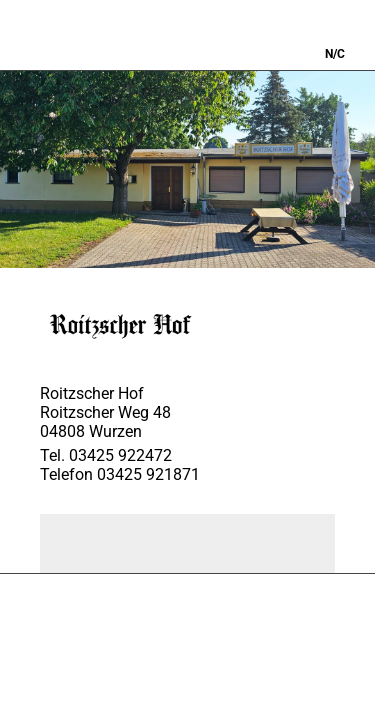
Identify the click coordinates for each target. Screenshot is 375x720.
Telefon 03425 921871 (120, 474)
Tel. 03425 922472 (106, 455)
